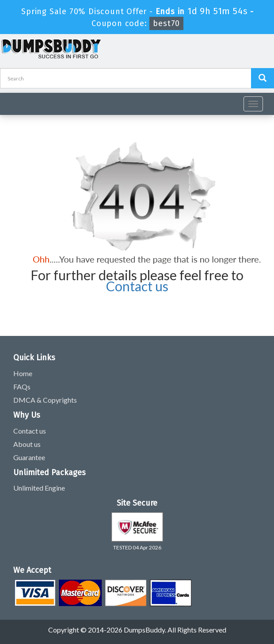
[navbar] (11, 100)
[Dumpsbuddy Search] (263, 78)
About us (27, 444)
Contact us (137, 286)
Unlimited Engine (39, 488)
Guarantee (29, 457)
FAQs (22, 387)
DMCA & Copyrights (45, 400)
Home (23, 373)
